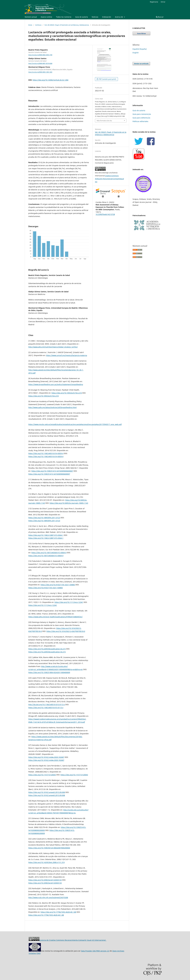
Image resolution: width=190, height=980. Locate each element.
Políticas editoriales (140, 121)
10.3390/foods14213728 (105, 214)
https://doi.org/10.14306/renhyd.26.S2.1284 (50, 80)
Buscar (160, 17)
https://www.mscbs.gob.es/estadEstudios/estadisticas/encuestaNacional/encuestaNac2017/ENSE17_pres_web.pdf (75, 424)
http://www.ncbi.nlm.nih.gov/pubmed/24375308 (48, 897)
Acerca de (119, 17)
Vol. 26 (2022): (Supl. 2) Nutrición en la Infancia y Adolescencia (67, 25)
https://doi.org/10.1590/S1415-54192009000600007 (52, 471)
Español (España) (140, 49)
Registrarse (154, 2)
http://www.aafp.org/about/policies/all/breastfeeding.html (52, 407)
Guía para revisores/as (142, 114)
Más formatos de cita (104, 121)
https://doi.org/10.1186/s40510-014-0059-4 (46, 453)
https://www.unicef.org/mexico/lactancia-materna (67, 355)
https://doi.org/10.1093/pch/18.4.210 (67, 393)
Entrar (163, 2)
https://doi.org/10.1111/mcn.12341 (69, 602)
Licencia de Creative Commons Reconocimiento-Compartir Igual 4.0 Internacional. (73, 940)
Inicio (30, 25)
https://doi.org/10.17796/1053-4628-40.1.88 (58, 912)
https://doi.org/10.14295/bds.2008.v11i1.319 (46, 862)
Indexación (107, 17)
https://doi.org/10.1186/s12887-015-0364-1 (46, 535)
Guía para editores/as (141, 118)
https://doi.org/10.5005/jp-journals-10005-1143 (69, 503)
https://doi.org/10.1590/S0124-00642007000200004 (49, 848)
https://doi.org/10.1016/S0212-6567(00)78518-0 (66, 631)
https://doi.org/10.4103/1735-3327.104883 (58, 585)
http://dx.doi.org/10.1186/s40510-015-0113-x (47, 705)
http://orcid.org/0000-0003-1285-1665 (40, 72)
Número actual (31, 17)
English (136, 53)
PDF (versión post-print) (107, 79)
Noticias (95, 17)
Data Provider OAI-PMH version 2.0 (95, 951)
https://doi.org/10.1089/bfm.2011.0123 (44, 518)
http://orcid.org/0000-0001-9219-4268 (40, 63)
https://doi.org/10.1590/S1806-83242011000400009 (49, 672)
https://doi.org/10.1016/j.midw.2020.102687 (46, 757)
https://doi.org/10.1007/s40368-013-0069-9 (49, 553)
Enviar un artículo (141, 64)
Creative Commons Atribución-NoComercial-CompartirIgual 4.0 (109, 179)
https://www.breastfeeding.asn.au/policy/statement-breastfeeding (56, 384)
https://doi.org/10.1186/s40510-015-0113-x (46, 708)
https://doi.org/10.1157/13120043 (42, 775)
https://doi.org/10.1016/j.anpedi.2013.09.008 (47, 792)
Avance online (46, 17)
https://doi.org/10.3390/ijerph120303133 (45, 880)
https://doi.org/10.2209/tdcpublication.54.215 (47, 649)
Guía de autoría (82, 17)
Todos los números (64, 17)
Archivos (38, 25)
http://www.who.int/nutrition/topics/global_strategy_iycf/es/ (53, 347)
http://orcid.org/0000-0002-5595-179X (40, 55)
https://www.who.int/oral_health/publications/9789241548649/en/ (55, 617)
